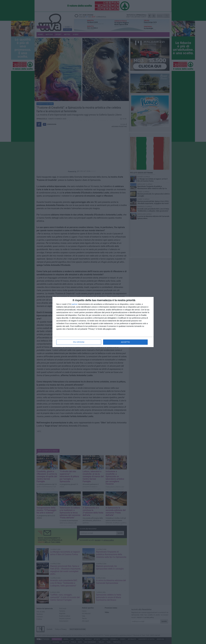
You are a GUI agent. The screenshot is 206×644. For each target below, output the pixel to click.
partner (75, 304)
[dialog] (103, 322)
